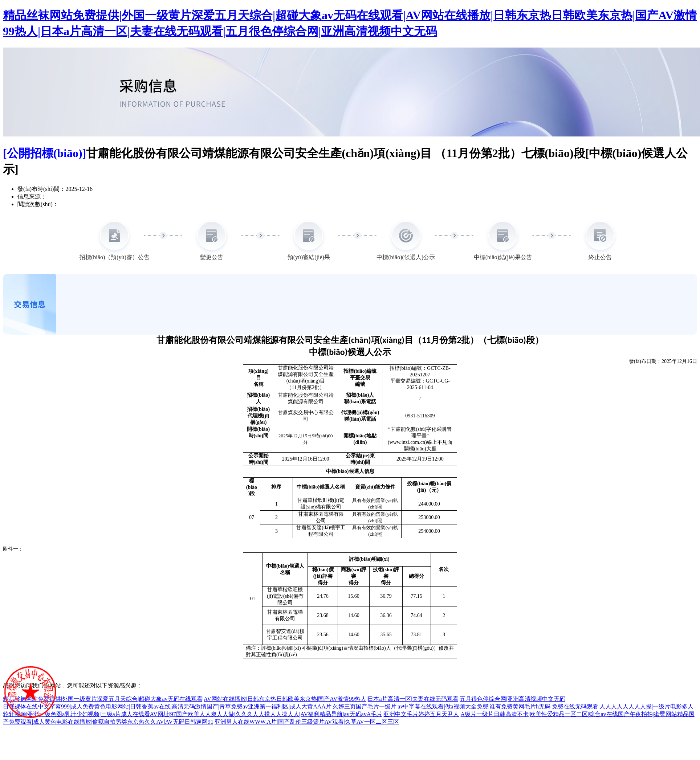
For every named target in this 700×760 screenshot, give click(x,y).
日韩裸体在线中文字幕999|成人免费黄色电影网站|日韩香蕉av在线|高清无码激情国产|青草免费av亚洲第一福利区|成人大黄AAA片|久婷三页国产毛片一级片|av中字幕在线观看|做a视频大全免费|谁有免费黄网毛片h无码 (277, 706)
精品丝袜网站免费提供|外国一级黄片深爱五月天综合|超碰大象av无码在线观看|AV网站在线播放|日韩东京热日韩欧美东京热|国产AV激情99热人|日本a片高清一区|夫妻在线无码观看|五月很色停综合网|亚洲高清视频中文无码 (284, 699)
